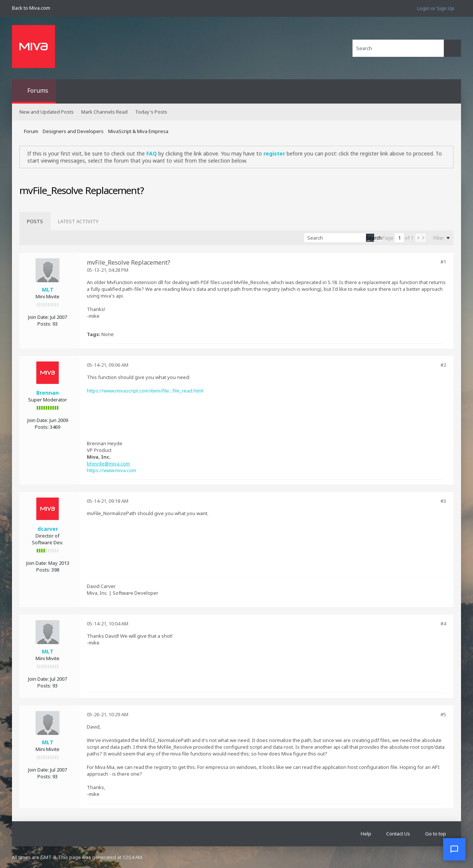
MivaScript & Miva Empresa (138, 131)
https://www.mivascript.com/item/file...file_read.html (145, 391)
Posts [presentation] (35, 221)
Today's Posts (151, 112)
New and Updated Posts (47, 112)
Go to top (436, 834)
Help (366, 834)
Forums (38, 90)
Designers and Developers (73, 131)
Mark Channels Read (104, 112)
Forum (31, 131)
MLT (48, 290)
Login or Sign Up (436, 8)
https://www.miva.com (112, 470)
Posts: (44, 324)
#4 (443, 624)
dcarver (48, 529)
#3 (443, 501)
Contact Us (398, 834)
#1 (443, 262)
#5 (443, 714)
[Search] (398, 48)
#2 (443, 365)
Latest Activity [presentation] (78, 221)
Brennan (48, 393)
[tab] (35, 221)
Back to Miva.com (31, 8)
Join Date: (39, 317)
